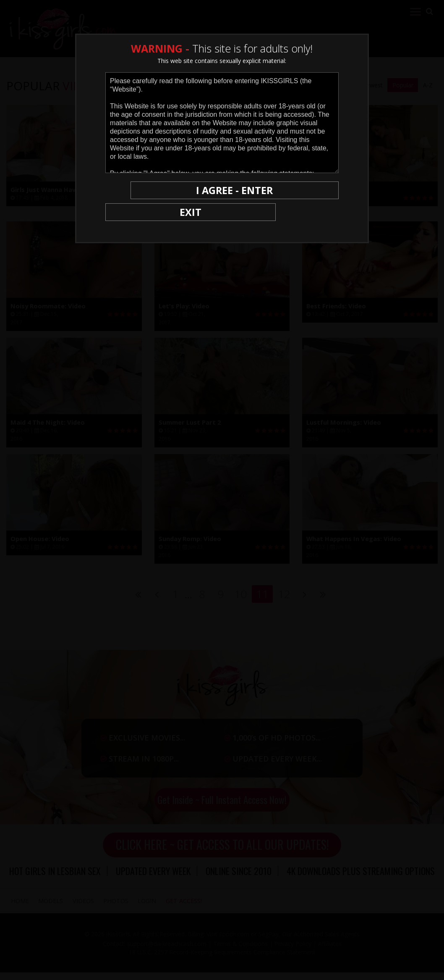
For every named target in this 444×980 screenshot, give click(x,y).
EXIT (135, 190)
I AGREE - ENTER (257, 190)
